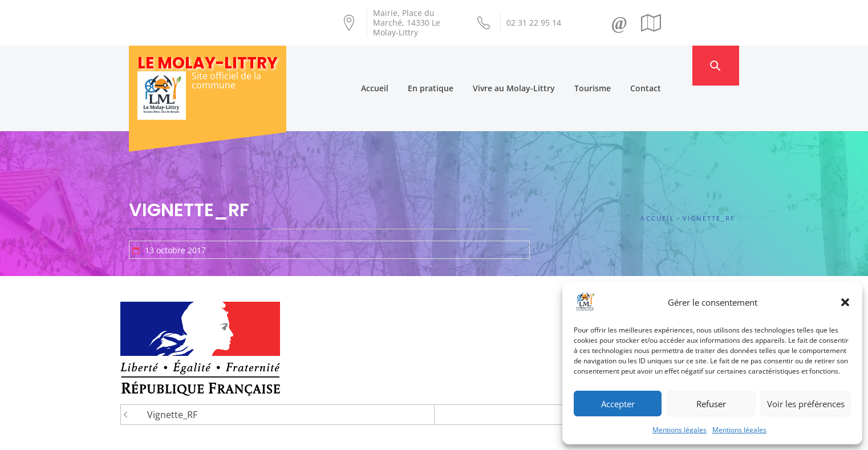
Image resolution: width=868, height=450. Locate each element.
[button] (845, 302)
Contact (668, 65)
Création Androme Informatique (329, 435)
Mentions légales (680, 430)
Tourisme (615, 65)
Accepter (618, 404)
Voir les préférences (806, 404)
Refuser (711, 404)
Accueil (398, 65)
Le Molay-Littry (208, 63)
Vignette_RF (172, 369)
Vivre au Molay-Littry (537, 65)
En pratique (453, 65)
